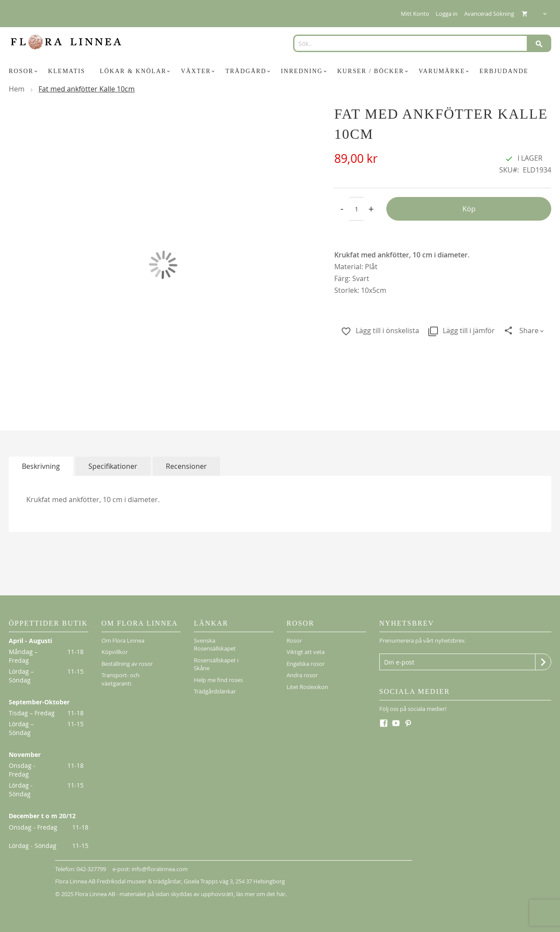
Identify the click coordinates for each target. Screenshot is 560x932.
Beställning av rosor (127, 664)
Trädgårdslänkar (215, 691)
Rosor (294, 640)
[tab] (41, 466)
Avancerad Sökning (489, 14)
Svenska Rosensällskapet (215, 645)
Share (529, 331)
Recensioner (186, 466)
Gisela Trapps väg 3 (208, 881)
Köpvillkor (115, 652)
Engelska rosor (306, 664)
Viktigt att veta (306, 652)
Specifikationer (113, 466)
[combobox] (419, 43)
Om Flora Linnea (123, 640)
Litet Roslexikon (307, 687)
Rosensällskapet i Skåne (216, 664)
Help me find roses (218, 680)
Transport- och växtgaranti (121, 679)
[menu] (280, 71)
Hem (17, 89)
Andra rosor (302, 675)
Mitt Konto (415, 14)
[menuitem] (24, 71)
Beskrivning (41, 466)
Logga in (447, 14)
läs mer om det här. (261, 894)
